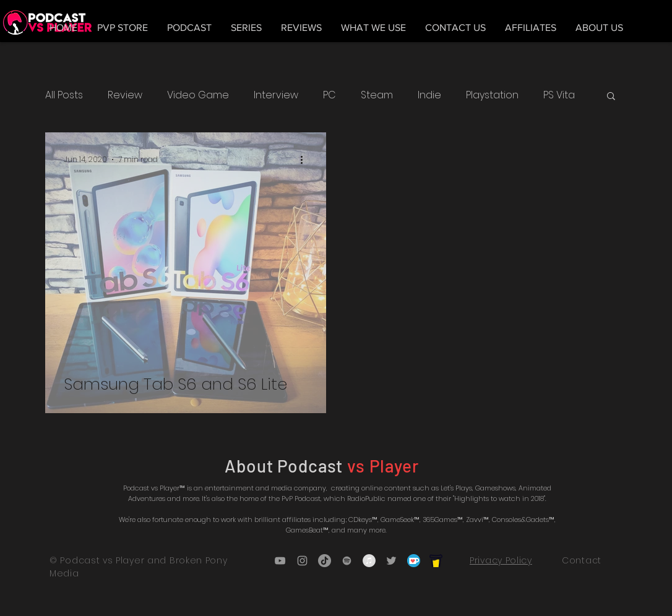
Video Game (198, 95)
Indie (429, 95)
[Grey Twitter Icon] (391, 561)
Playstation (492, 95)
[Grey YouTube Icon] (280, 561)
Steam (377, 95)
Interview (276, 95)
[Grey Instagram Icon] (302, 561)
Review (125, 95)
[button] (611, 97)
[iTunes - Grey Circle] (369, 561)
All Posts (64, 95)
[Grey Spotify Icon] (347, 561)
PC (330, 95)
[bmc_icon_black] (436, 561)
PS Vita (559, 95)
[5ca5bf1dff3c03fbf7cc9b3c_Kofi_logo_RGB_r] (414, 561)
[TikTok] (325, 561)
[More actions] (306, 160)
